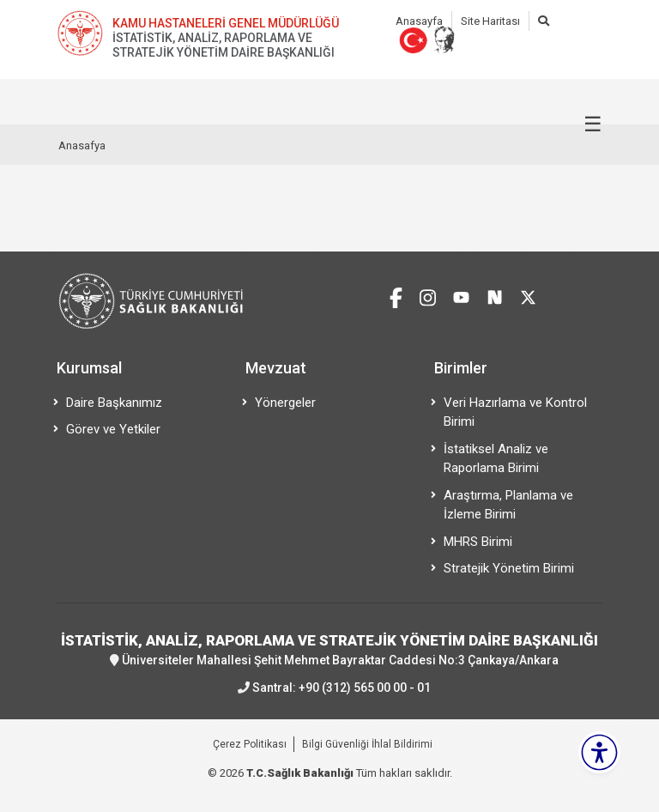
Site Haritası (490, 21)
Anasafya (82, 145)
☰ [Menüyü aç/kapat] (593, 124)
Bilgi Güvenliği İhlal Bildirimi (367, 744)
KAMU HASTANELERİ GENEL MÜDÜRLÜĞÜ (226, 23)
